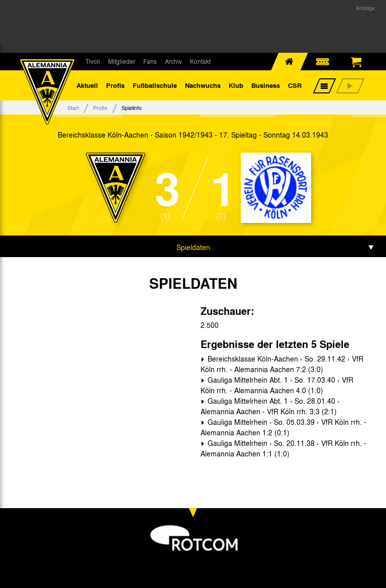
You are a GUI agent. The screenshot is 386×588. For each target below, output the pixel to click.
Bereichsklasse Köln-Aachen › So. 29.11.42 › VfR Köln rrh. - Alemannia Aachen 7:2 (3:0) (282, 364)
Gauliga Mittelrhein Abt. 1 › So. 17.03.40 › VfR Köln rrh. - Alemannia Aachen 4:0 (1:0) (277, 385)
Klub (236, 85)
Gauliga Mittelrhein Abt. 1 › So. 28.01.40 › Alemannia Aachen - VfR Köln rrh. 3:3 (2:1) (270, 406)
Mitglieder (122, 61)
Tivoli (93, 61)
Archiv (173, 61)
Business (266, 85)
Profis (115, 85)
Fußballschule (155, 85)
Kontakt (200, 61)
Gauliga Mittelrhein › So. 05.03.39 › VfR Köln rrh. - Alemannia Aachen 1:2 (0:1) (283, 427)
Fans (150, 61)
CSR (295, 85)
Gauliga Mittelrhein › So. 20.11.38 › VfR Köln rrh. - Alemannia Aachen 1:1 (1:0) (283, 448)
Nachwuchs (203, 85)
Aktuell (87, 85)
